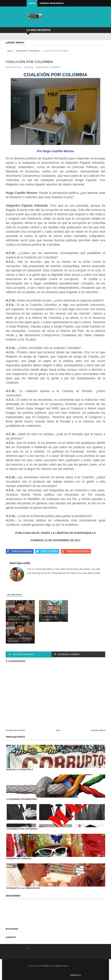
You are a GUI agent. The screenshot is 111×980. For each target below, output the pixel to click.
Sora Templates (43, 966)
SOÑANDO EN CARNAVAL (19, 858)
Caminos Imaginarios (52, 3)
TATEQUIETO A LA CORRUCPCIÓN (23, 888)
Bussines (12, 929)
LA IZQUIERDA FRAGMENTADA (22, 799)
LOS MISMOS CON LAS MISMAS (22, 829)
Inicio (32, 3)
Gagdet (11, 937)
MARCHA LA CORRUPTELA (20, 770)
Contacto (75, 975)
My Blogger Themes (61, 966)
